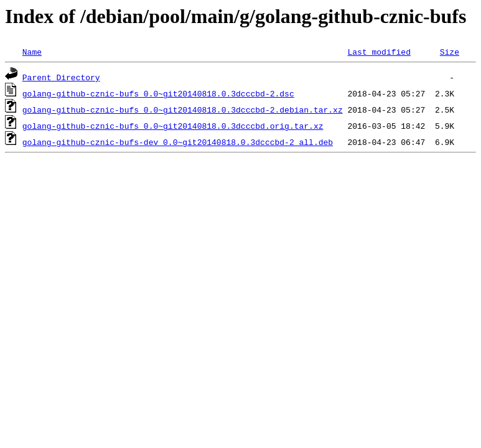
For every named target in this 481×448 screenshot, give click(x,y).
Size (450, 52)
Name (32, 52)
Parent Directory (61, 77)
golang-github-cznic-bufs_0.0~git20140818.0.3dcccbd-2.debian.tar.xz (183, 110)
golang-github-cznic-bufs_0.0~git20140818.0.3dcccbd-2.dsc (158, 93)
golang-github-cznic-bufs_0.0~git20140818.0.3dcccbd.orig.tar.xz (173, 126)
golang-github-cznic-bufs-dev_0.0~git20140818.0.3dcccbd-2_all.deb (178, 142)
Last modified (379, 52)
